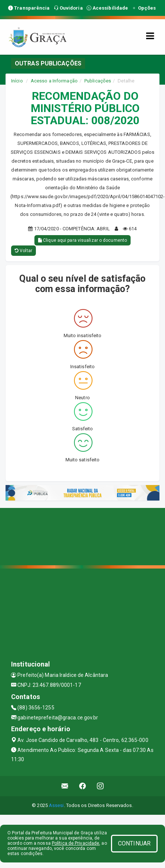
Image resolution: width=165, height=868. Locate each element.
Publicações (98, 81)
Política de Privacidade (75, 843)
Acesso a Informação (54, 81)
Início (17, 81)
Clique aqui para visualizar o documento (82, 240)
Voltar (23, 251)
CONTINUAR (134, 843)
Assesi (56, 805)
